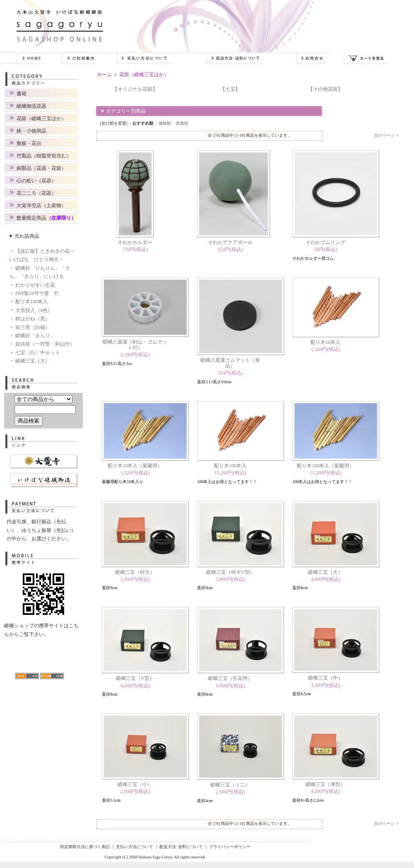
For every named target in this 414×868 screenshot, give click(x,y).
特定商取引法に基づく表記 (85, 847)
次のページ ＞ (387, 135)
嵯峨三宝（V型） (135, 678)
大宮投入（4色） (34, 310)
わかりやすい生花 (35, 285)
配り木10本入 (325, 342)
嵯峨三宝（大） (33, 361)
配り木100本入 (31, 302)
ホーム (104, 75)
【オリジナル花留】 (135, 89)
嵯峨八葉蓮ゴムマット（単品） (230, 363)
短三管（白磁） (33, 327)
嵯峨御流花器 (31, 106)
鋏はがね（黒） (33, 319)
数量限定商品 (46, 218)
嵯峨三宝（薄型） (325, 784)
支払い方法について (135, 847)
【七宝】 (230, 89)
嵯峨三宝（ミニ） (230, 785)
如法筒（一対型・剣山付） (45, 344)
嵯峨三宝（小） (135, 784)
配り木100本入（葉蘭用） (325, 466)
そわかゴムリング (325, 242)
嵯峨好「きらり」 (35, 336)
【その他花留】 (325, 89)
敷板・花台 (29, 143)
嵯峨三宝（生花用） (230, 678)
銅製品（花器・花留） (41, 168)
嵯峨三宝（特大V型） (230, 572)
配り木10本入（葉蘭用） (135, 466)
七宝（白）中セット (38, 353)
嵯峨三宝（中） (325, 678)
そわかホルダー (135, 242)
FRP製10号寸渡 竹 (37, 293)
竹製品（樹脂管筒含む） (44, 156)
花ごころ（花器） (36, 193)
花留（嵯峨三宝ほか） (41, 118)
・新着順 (180, 123)
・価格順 (163, 123)
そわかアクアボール (230, 242)
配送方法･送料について (181, 847)
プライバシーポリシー (230, 847)
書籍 (22, 94)
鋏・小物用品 (31, 131)
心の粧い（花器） (36, 181)
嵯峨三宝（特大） (135, 572)
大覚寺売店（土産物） (41, 206)
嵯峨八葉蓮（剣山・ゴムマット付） (135, 345)
